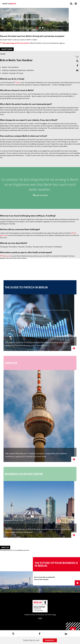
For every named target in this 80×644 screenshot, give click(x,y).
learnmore (8, 449)
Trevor (17, 83)
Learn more (36, 558)
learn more (9, 338)
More (40, 20)
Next (76, 20)
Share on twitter (40, 195)
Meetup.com (6, 256)
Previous (4, 20)
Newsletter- (50, 640)
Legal (40, 618)
